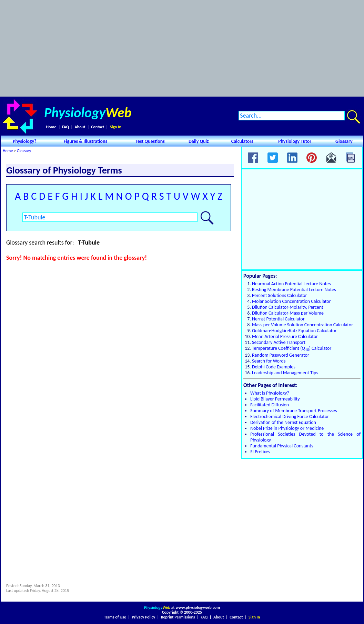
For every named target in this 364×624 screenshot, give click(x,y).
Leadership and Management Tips (285, 373)
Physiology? (25, 141)
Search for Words (269, 361)
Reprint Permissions (178, 617)
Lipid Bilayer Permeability (275, 399)
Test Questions (150, 141)
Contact (98, 127)
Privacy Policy (143, 617)
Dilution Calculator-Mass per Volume (288, 313)
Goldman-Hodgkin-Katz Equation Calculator (294, 331)
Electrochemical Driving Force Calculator (290, 417)
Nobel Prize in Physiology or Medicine (287, 428)
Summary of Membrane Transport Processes (294, 411)
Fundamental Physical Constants (282, 446)
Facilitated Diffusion (270, 405)
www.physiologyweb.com (198, 607)
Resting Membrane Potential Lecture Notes (294, 290)
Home (51, 127)
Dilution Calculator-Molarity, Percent (288, 307)
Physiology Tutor (295, 141)
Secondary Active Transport (279, 342)
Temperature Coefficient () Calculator (292, 348)
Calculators (242, 141)
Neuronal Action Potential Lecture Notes (291, 284)
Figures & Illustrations (85, 141)
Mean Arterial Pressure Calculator (285, 336)
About (80, 127)
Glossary (344, 141)
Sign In (116, 127)
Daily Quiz (199, 141)
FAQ (65, 127)
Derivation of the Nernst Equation (283, 422)
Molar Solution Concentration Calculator (291, 301)
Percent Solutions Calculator (279, 295)
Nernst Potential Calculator (278, 319)
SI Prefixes (260, 452)
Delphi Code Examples (274, 367)
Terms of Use (115, 617)
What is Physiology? (270, 393)
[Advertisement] (182, 48)
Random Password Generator (281, 355)
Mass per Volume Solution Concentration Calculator (302, 325)
